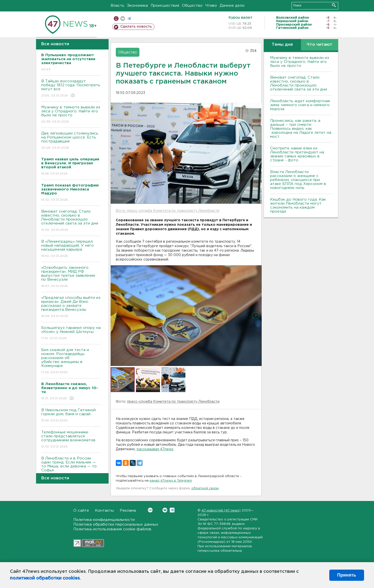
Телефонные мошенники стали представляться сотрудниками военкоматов (71, 440)
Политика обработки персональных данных (116, 524)
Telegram (172, 510)
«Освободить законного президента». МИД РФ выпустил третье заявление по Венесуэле (71, 277)
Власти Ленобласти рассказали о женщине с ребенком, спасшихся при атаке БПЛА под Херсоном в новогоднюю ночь (298, 180)
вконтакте (123, 19)
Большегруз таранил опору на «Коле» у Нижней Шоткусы (71, 333)
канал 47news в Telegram (171, 481)
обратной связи (205, 488)
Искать (334, 5)
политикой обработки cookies (45, 578)
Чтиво (211, 6)
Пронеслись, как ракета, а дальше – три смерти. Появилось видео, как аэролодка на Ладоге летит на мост (301, 129)
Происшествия (165, 6)
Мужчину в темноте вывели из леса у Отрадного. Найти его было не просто (71, 115)
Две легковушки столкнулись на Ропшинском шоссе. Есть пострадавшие (71, 141)
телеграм (129, 19)
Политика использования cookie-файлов (112, 529)
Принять (347, 575)
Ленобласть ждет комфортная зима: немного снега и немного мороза (300, 105)
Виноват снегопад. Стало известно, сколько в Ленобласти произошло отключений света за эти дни (71, 221)
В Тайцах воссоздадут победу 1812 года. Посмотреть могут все (71, 89)
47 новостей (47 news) (221, 511)
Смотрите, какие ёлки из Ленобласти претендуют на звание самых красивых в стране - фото (297, 154)
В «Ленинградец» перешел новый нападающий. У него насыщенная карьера (71, 249)
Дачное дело (232, 6)
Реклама (128, 511)
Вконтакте (150, 510)
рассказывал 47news (155, 449)
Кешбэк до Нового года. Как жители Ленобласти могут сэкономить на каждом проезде (298, 205)
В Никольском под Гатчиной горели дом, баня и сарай (71, 416)
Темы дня (282, 45)
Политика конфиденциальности (104, 520)
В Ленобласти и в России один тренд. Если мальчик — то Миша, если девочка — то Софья (71, 468)
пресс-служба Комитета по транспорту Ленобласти (173, 402)
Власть (117, 6)
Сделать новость (136, 27)
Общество (192, 6)
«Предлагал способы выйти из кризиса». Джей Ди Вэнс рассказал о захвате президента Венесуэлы (71, 307)
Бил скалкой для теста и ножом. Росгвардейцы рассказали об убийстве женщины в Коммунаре (71, 361)
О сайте (81, 511)
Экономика (137, 6)
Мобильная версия (116, 19)
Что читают (319, 45)
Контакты (104, 511)
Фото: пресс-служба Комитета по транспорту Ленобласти (167, 211)
